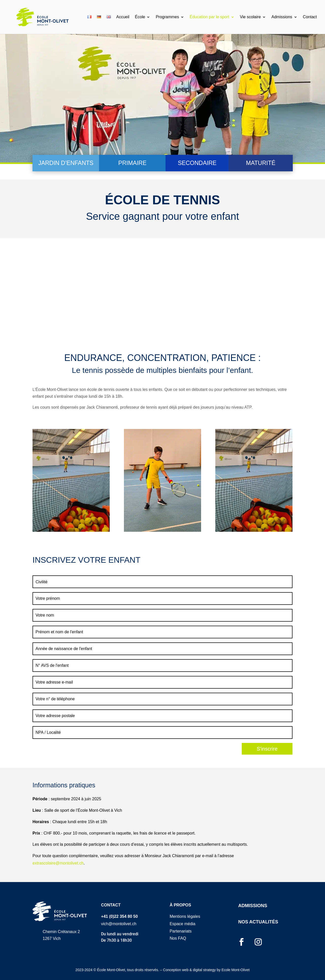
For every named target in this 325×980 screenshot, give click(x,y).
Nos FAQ (178, 938)
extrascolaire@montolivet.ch (58, 863)
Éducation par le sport (209, 17)
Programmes (167, 17)
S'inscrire (267, 749)
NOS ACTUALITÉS (258, 922)
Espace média (182, 924)
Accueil (123, 17)
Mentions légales (185, 916)
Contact (310, 17)
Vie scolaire (250, 17)
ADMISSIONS (253, 906)
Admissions (282, 17)
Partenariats (181, 931)
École (140, 17)
